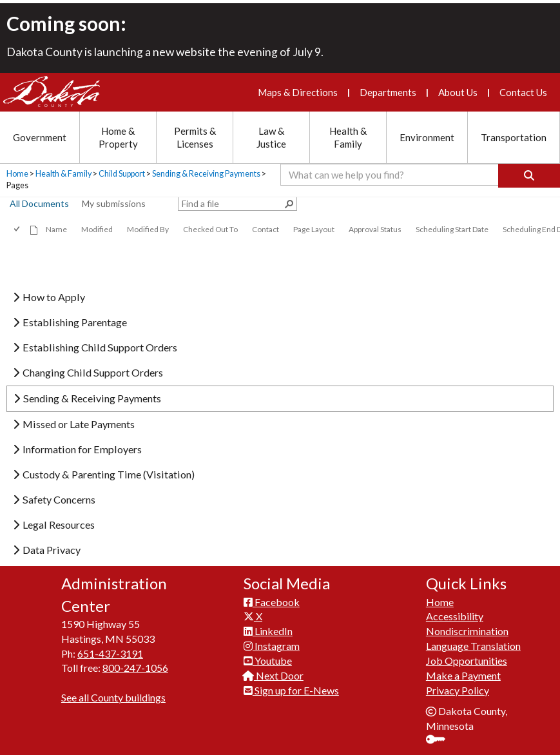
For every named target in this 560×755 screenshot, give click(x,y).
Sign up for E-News (291, 688)
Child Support (122, 174)
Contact (266, 229)
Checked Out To (210, 229)
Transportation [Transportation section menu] (514, 137)
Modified (97, 229)
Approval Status (375, 229)
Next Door (274, 673)
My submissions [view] (114, 203)
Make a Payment (463, 673)
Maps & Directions (298, 92)
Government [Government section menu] (40, 137)
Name (56, 229)
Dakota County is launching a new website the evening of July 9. (165, 52)
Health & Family (63, 174)
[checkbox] (18, 229)
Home (17, 174)
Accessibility (455, 613)
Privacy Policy (458, 688)
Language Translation (473, 643)
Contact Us (523, 92)
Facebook (272, 599)
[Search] (529, 176)
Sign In (440, 738)
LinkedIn (268, 628)
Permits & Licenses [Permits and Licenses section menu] (195, 137)
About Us (458, 92)
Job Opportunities (467, 658)
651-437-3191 (110, 650)
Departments (388, 92)
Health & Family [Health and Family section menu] (348, 137)
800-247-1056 (135, 665)
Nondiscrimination (467, 628)
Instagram (272, 643)
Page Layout (314, 229)
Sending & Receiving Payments (206, 174)
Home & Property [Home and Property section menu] (118, 137)
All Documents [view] (39, 203)
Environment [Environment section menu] (427, 137)
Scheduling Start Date (452, 229)
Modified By (148, 229)
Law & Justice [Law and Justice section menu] (271, 137)
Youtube (268, 658)
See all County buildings (113, 695)
